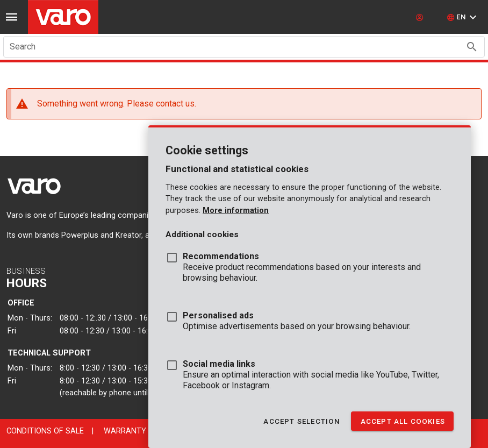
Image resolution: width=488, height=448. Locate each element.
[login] (421, 17)
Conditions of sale (45, 431)
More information (236, 211)
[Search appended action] (472, 47)
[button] (463, 17)
